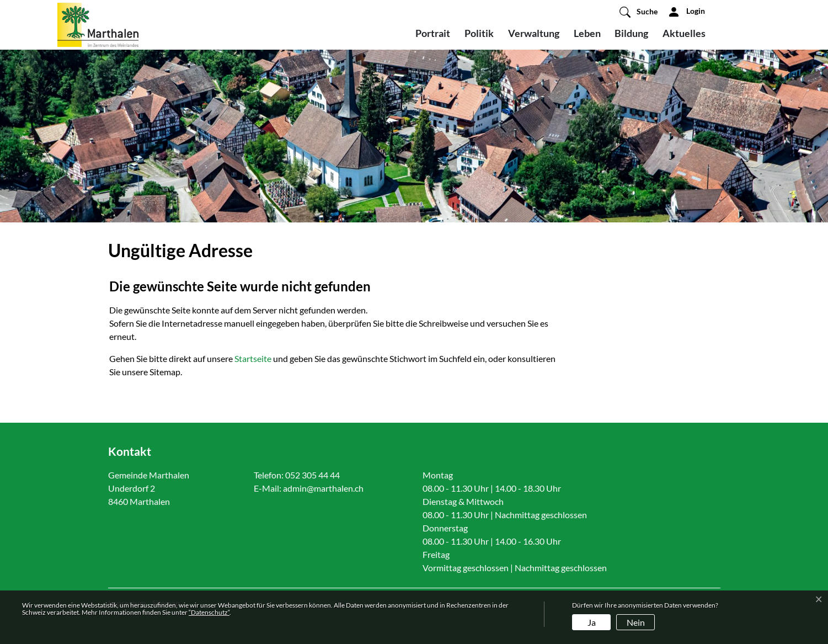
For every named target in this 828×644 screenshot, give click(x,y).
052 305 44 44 (312, 475)
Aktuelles (684, 33)
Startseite (253, 358)
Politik (479, 33)
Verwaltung (534, 33)
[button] (639, 12)
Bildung (631, 33)
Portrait (433, 33)
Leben (587, 33)
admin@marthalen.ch (323, 488)
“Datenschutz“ (209, 612)
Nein (636, 622)
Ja (592, 622)
